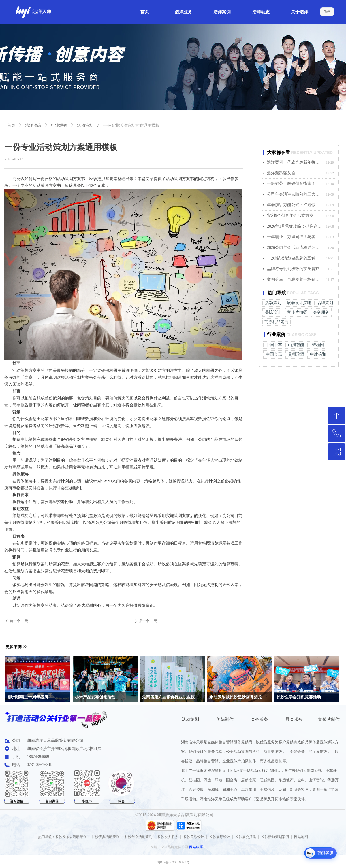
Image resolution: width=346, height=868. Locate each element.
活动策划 (85, 125)
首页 (11, 125)
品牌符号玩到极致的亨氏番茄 (293, 269)
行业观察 (59, 125)
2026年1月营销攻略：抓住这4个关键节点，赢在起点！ (295, 226)
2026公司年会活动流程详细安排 (295, 248)
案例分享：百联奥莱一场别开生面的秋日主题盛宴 (295, 279)
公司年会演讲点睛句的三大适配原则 (295, 194)
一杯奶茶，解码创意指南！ (291, 184)
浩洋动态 (33, 125)
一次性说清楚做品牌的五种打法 (295, 258)
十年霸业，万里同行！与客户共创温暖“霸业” (295, 237)
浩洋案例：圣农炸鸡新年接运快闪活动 (295, 162)
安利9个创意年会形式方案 (290, 216)
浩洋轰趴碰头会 (281, 173)
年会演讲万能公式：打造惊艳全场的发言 (295, 205)
